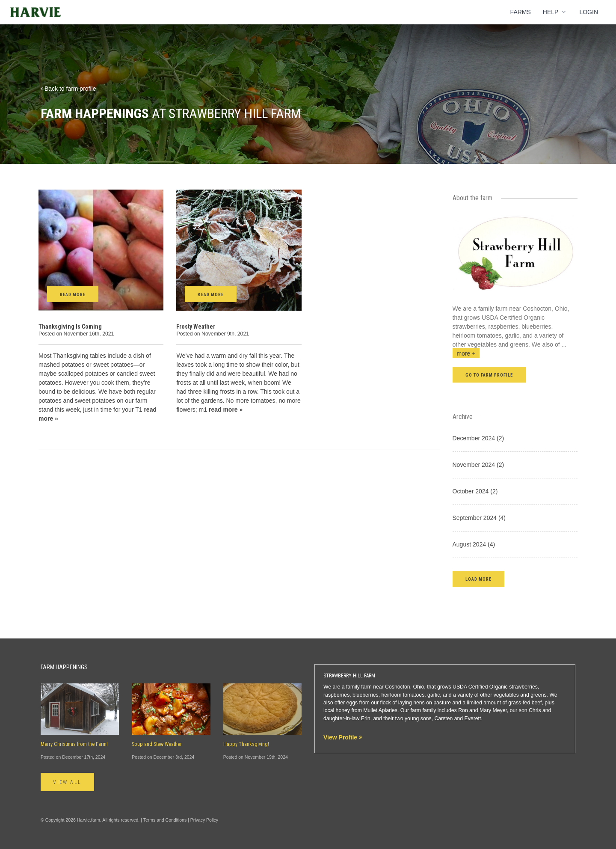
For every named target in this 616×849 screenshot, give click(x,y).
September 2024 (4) (479, 518)
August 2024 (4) (474, 544)
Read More (73, 295)
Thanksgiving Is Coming (70, 327)
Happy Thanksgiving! (246, 744)
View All (68, 782)
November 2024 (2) (478, 465)
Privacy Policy (204, 820)
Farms (521, 12)
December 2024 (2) (478, 438)
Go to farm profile (489, 375)
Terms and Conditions (165, 820)
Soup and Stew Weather (157, 744)
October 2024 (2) (475, 491)
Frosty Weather (196, 327)
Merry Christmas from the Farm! (74, 744)
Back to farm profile (68, 89)
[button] (478, 579)
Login (589, 12)
